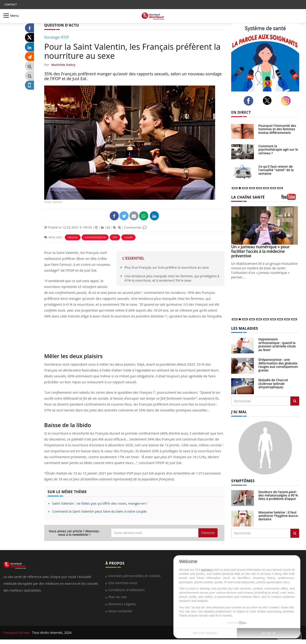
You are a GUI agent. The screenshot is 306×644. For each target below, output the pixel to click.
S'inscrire (208, 533)
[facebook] (250, 101)
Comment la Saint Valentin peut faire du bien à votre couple (99, 511)
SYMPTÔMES (243, 481)
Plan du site (118, 597)
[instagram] (287, 101)
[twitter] (268, 101)
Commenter (135, 227)
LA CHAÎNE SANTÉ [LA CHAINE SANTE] (248, 197)
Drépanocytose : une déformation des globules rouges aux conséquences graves (278, 365)
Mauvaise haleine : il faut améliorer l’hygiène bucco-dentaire (279, 516)
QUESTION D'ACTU (62, 25)
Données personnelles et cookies (134, 576)
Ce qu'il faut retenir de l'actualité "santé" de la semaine (276, 170)
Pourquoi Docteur (17, 633)
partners (207, 570)
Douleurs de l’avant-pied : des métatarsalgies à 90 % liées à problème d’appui (278, 495)
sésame (73, 237)
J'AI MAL (239, 412)
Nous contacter (120, 611)
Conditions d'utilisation (126, 590)
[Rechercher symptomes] (295, 533)
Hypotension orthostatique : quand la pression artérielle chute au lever (277, 344)
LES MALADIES (245, 328)
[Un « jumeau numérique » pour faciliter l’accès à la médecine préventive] (265, 225)
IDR (115, 237)
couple (128, 237)
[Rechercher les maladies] (295, 401)
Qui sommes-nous (123, 583)
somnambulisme (95, 237)
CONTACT (11, 4)
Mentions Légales (122, 604)
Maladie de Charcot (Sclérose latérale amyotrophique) (273, 383)
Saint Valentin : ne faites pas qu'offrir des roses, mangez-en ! (100, 503)
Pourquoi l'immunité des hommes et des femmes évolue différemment (277, 129)
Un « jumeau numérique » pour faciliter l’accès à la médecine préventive (260, 251)
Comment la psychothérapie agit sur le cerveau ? (278, 150)
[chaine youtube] (290, 198)
